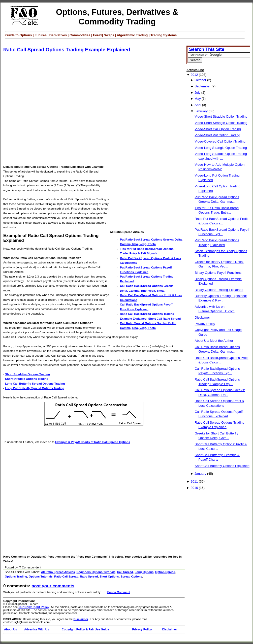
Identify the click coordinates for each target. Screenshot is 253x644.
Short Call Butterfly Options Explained (222, 466)
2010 (194, 488)
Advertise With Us (37, 629)
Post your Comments (53, 586)
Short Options (109, 577)
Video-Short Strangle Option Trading (221, 123)
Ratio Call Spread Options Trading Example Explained (67, 50)
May (198, 99)
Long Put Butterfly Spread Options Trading (35, 388)
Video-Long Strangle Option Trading (221, 148)
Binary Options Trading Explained (219, 290)
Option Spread (165, 572)
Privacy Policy (142, 629)
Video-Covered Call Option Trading (220, 141)
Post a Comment (119, 592)
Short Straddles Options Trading (27, 374)
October (200, 80)
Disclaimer (81, 619)
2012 (194, 75)
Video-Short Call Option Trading (218, 129)
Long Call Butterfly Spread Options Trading (35, 384)
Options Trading (16, 577)
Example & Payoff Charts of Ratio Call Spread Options (93, 442)
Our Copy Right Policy (34, 607)
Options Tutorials (41, 577)
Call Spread (125, 572)
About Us (10, 629)
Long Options (144, 572)
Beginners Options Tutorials (96, 572)
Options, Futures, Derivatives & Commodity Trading (117, 17)
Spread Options (131, 577)
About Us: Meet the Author (214, 341)
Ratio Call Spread (66, 577)
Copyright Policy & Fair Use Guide (85, 629)
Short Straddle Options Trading (27, 379)
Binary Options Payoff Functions (218, 273)
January (200, 474)
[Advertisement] (55, 109)
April (198, 105)
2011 (194, 481)
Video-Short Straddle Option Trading (221, 116)
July (197, 93)
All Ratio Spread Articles (58, 572)
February (201, 111)
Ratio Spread (89, 577)
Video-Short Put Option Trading (217, 135)
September (203, 86)
